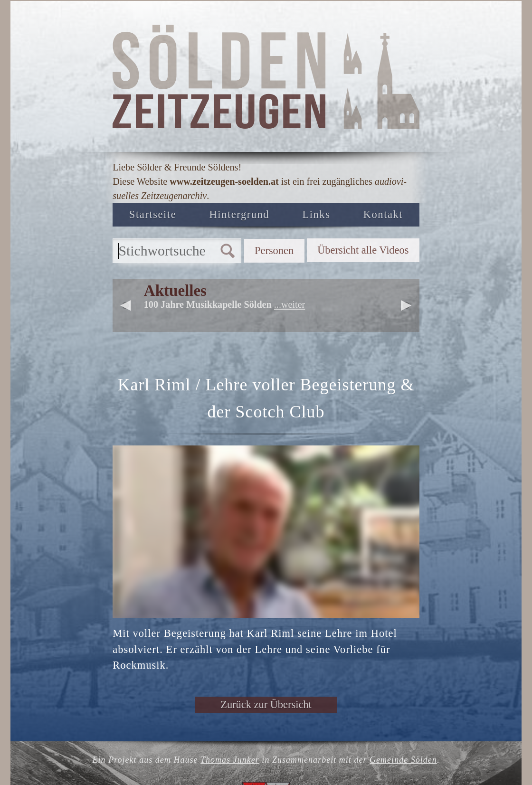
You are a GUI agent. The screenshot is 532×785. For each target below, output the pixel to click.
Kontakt (383, 214)
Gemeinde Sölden (403, 760)
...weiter (290, 304)
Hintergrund (240, 214)
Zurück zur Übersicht (266, 705)
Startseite (153, 214)
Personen (274, 251)
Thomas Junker (230, 760)
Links (316, 214)
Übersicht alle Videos (363, 250)
